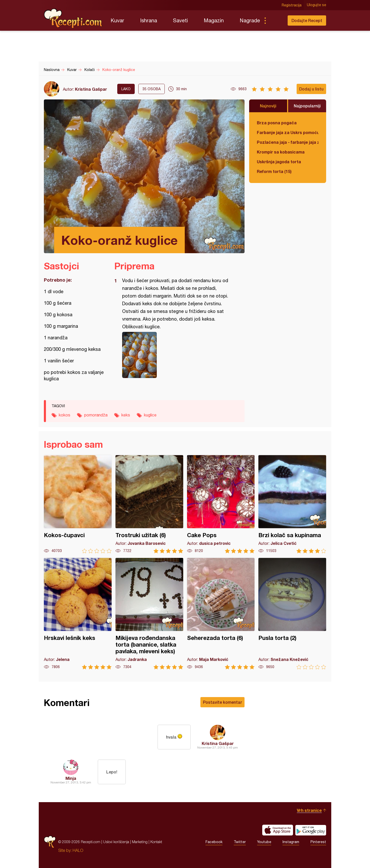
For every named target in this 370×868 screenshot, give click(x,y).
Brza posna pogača (277, 123)
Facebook (214, 842)
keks (126, 415)
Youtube (264, 842)
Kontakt (156, 842)
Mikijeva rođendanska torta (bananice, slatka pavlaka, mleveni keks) (149, 614)
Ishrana (149, 20)
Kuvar (117, 20)
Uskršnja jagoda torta (279, 162)
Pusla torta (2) (292, 614)
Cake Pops (221, 504)
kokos (65, 415)
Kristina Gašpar (91, 89)
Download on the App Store (278, 830)
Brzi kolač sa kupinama (292, 504)
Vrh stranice (309, 810)
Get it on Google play (311, 830)
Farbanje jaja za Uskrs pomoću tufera (288, 132)
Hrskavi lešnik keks (78, 614)
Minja (71, 778)
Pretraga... (275, 21)
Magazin (214, 20)
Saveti (180, 20)
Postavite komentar (222, 702)
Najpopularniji (307, 106)
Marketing (140, 842)
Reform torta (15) (274, 171)
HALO (78, 850)
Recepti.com (73, 18)
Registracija (292, 5)
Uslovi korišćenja (116, 842)
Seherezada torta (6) (221, 614)
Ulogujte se (317, 5)
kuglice (150, 415)
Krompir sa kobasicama (281, 152)
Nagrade (250, 20)
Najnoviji (268, 106)
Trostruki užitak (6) (149, 504)
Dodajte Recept (307, 20)
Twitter (240, 842)
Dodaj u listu (311, 89)
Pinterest (318, 842)
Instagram (291, 842)
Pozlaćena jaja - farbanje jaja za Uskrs (288, 142)
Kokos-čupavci (78, 504)
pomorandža (96, 415)
